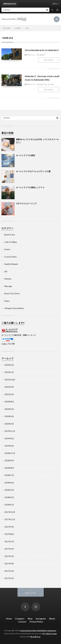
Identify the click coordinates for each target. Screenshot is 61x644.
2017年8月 (9, 534)
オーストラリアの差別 (25, 155)
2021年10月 (10, 380)
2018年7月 (9, 475)
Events (7, 249)
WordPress (35, 637)
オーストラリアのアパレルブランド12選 (33, 171)
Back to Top (30, 593)
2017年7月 (9, 542)
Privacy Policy (36, 622)
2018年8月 (9, 468)
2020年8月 (9, 402)
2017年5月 (9, 556)
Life (6, 272)
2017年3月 (9, 571)
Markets (42, 55)
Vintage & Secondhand (14, 308)
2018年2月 (9, 497)
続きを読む (49, 60)
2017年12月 (10, 512)
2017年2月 (9, 578)
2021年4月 (9, 387)
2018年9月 (9, 461)
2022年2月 (9, 365)
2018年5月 (9, 490)
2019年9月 (9, 439)
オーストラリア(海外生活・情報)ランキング (19, 335)
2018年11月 (10, 453)
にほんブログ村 (8, 344)
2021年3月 (9, 394)
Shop (30, 619)
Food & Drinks (10, 257)
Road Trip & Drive (47, 84)
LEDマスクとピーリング (26, 203)
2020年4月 (9, 416)
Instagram (41, 619)
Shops (7, 301)
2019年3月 (9, 446)
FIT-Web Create (50, 634)
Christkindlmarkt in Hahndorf (42, 50)
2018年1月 (9, 505)
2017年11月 (10, 519)
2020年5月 (9, 409)
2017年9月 (9, 527)
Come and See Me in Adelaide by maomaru (38, 631)
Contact (22, 622)
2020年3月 (9, 424)
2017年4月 (9, 564)
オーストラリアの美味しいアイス (30, 187)
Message (8, 286)
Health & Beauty (11, 264)
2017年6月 (9, 549)
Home (9, 619)
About (52, 619)
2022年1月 (9, 372)
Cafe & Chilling (10, 242)
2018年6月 (9, 483)
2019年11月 (10, 431)
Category (20, 619)
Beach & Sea (10, 235)
